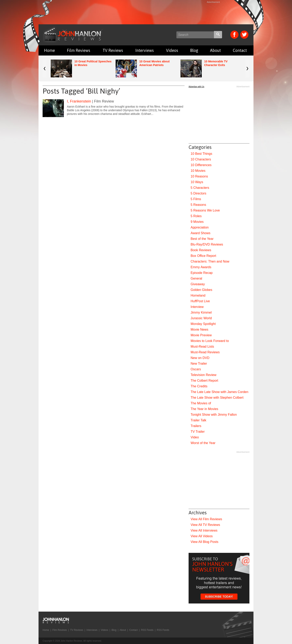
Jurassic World (201, 318)
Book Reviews (201, 250)
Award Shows (201, 233)
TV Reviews (113, 50)
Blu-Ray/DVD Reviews (207, 244)
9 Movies (197, 222)
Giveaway (198, 284)
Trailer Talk (198, 420)
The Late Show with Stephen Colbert (217, 398)
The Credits (199, 386)
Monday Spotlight (203, 324)
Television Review (203, 375)
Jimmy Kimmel (201, 312)
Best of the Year (202, 239)
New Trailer (199, 364)
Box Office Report (203, 256)
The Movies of (201, 403)
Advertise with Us (196, 87)
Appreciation (200, 227)
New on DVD (200, 358)
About (215, 50)
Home (49, 50)
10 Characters (201, 159)
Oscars (196, 369)
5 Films (196, 199)
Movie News (199, 329)
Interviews (145, 50)
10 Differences (201, 165)
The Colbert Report (204, 381)
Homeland (198, 295)
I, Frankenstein (79, 101)
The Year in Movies (204, 409)
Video (195, 437)
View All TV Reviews (205, 525)
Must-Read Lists (202, 347)
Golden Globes (201, 290)
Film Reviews (79, 50)
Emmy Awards (201, 267)
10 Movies (198, 171)
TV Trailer (198, 432)
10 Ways (197, 182)
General (196, 278)
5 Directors (198, 193)
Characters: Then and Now (210, 261)
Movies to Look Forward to (210, 341)
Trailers (196, 426)
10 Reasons (199, 176)
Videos (172, 50)
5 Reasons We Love (205, 210)
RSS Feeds (147, 630)
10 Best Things (201, 154)
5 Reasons (198, 205)
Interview (197, 307)
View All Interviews (204, 530)
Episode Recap (202, 273)
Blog (194, 50)
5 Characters (200, 188)
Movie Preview (201, 335)
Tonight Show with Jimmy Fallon (214, 415)
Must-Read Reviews (205, 352)
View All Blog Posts (205, 542)
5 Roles (196, 216)
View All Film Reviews (206, 519)
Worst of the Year (203, 443)
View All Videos (202, 536)
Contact (240, 50)
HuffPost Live (200, 301)
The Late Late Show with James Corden (220, 392)
